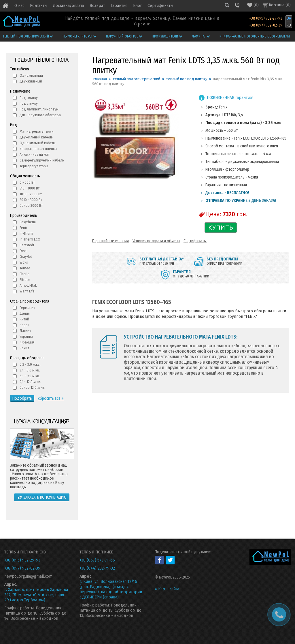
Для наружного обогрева (40, 115)
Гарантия (119, 5)
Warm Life (27, 291)
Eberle (24, 274)
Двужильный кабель (36, 137)
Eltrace (25, 280)
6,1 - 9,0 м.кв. (30, 376)
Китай (24, 319)
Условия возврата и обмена (156, 241)
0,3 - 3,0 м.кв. (30, 364)
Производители (167, 36)
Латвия (25, 331)
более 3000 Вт (31, 205)
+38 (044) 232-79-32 (97, 568)
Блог (137, 5)
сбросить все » (51, 398)
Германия (27, 308)
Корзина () (280, 5)
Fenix (24, 228)
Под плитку (29, 98)
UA (289, 18)
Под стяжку (29, 103)
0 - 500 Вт (27, 182)
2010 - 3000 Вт (31, 200)
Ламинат (201, 36)
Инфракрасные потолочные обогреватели (255, 36)
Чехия (24, 348)
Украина (26, 336)
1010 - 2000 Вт (31, 194)
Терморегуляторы (80, 36)
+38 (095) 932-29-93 (266, 18)
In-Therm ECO (30, 239)
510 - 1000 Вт (30, 188)
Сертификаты (160, 5)
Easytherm (28, 222)
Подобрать (22, 398)
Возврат (97, 5)
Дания (25, 313)
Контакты (39, 5)
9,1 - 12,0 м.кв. (30, 382)
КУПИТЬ (221, 227)
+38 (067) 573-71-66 (97, 560)
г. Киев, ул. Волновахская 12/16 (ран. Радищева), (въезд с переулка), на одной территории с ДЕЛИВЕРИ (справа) (111, 589)
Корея (24, 325)
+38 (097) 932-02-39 (266, 25)
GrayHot (26, 257)
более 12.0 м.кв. (32, 387)
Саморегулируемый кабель (42, 160)
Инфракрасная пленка (38, 149)
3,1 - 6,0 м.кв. (30, 370)
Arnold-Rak (28, 285)
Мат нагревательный (37, 131)
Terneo (25, 268)
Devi (23, 251)
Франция (27, 342)
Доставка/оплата (68, 5)
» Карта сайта (167, 589)
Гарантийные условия (110, 241)
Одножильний (31, 75)
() (253, 5)
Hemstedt (27, 245)
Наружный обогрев (125, 36)
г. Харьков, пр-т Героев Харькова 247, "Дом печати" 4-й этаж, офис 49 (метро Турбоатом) (36, 595)
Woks (24, 262)
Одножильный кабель (38, 143)
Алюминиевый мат (35, 154)
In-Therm (26, 233)
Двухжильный (31, 81)
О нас (19, 5)
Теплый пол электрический (28, 36)
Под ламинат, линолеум (39, 109)
